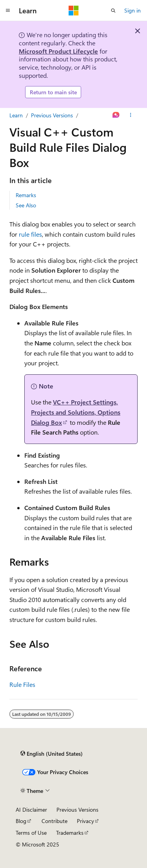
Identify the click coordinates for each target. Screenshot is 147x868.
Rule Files (22, 684)
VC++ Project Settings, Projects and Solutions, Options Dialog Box (76, 412)
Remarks (26, 195)
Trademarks (70, 833)
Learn (16, 115)
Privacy (85, 821)
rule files (30, 234)
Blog (21, 821)
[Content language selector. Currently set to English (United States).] (52, 753)
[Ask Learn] (116, 115)
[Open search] (113, 11)
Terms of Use (31, 833)
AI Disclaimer (31, 810)
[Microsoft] (74, 11)
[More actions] (131, 115)
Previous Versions (52, 115)
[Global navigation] (8, 11)
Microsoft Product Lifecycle (58, 51)
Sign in (132, 10)
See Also (26, 205)
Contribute (54, 821)
